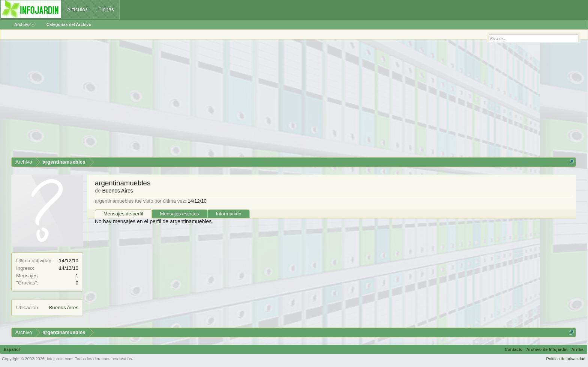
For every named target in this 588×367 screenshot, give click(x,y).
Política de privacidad (566, 359)
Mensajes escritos (180, 214)
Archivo (25, 24)
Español (12, 349)
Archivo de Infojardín (547, 349)
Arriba (577, 349)
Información (229, 214)
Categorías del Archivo (69, 24)
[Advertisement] (236, 101)
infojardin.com (60, 359)
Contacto (514, 349)
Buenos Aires (64, 308)
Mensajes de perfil (123, 214)
